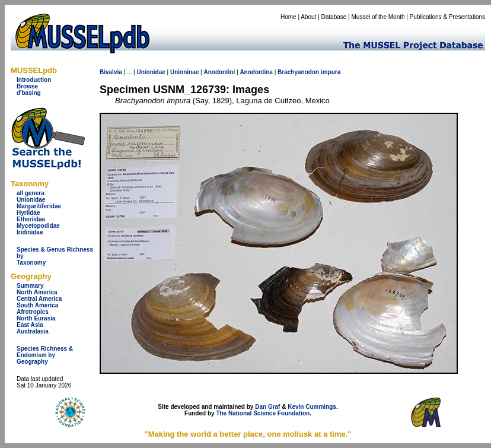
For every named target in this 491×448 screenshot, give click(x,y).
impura (331, 72)
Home (288, 17)
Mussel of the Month (378, 17)
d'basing (29, 93)
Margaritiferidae (39, 206)
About (308, 17)
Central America (39, 299)
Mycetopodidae (38, 226)
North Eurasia (36, 318)
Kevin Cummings (312, 407)
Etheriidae (31, 219)
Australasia (33, 331)
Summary (30, 286)
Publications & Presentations (447, 17)
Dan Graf (267, 407)
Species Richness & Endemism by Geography (45, 355)
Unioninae (184, 72)
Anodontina (256, 72)
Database (334, 17)
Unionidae (31, 200)
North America (37, 292)
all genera (31, 193)
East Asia (30, 325)
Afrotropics (33, 312)
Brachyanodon (298, 72)
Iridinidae (30, 232)
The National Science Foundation (263, 413)
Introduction (34, 80)
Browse (27, 86)
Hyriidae (28, 213)
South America (37, 305)
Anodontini (219, 72)
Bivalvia (111, 72)
